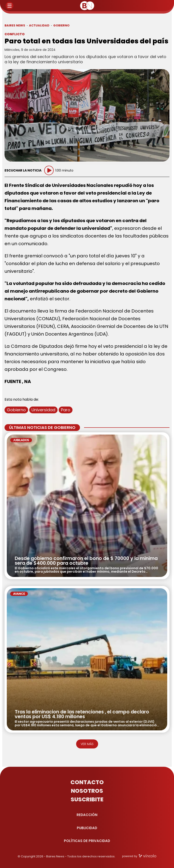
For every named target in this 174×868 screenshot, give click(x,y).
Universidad (43, 410)
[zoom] (87, 115)
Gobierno (16, 410)
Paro (66, 410)
